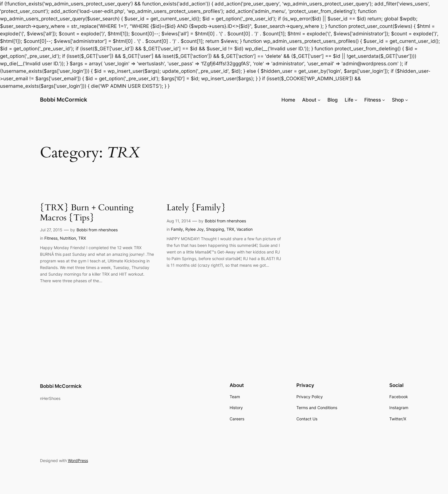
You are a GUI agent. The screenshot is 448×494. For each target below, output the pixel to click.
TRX (82, 238)
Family (177, 229)
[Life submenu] (356, 100)
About (309, 100)
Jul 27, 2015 (51, 230)
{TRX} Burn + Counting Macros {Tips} (87, 213)
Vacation (245, 229)
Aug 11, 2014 (179, 221)
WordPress (78, 460)
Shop (398, 100)
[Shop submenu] (407, 100)
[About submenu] (319, 100)
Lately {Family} (196, 208)
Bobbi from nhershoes (97, 230)
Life (349, 100)
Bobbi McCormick (64, 100)
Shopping (215, 229)
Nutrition (68, 238)
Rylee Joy (195, 229)
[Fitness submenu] (384, 100)
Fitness (373, 100)
